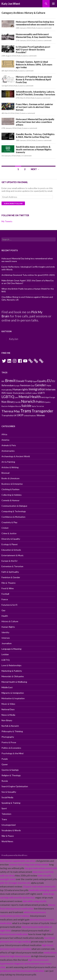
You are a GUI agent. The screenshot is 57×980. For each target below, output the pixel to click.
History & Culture (10, 621)
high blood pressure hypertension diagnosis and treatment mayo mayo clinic (26, 963)
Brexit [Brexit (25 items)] (10, 380)
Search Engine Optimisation (15, 786)
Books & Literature (10, 478)
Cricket (5, 528)
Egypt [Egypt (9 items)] (35, 381)
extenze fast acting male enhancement (29, 864)
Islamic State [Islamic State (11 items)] (12, 393)
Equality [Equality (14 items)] (42, 381)
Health (5, 616)
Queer (5, 764)
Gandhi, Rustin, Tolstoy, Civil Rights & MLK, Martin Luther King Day (35, 136)
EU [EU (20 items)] (49, 381)
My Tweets (7, 221)
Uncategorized (9, 825)
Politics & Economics (11, 748)
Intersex (6, 638)
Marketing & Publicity (12, 671)
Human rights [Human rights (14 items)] (20, 389)
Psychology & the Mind (12, 753)
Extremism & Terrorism (12, 566)
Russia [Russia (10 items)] (18, 406)
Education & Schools (11, 550)
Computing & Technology (14, 511)
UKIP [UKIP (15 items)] (20, 415)
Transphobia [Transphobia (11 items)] (7, 415)
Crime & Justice (9, 533)
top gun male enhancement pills (41, 868)
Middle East (7, 687)
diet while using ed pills (35, 901)
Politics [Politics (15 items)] (40, 402)
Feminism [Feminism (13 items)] (25, 385)
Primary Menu (53, 4)
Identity (5, 632)
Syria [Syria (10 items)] (34, 406)
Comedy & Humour (10, 500)
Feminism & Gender (11, 577)
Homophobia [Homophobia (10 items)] (7, 390)
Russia (5, 781)
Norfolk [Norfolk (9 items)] (18, 402)
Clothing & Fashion (10, 489)
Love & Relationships (11, 665)
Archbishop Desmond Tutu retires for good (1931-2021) (28, 275)
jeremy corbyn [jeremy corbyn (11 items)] (25, 393)
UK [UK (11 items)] (15, 415)
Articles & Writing (10, 467)
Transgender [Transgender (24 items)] (42, 411)
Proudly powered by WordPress (14, 855)
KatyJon (7, 331)
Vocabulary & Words (11, 830)
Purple (5, 759)
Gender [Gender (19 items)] (40, 385)
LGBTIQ (6, 660)
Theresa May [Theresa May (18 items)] (11, 411)
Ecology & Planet (10, 544)
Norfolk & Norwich (10, 726)
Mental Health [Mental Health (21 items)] (30, 397)
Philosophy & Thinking (12, 731)
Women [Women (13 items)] (41, 415)
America (5, 440)
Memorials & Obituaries (13, 676)
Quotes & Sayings (10, 770)
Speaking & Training (11, 803)
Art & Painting (8, 462)
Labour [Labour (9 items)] (35, 393)
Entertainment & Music (13, 555)
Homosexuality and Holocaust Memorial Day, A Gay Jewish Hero (34, 36)
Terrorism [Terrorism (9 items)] (40, 406)
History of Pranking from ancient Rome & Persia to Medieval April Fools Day (34, 79)
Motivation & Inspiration (13, 698)
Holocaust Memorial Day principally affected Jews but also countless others (35, 122)
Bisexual (5, 473)
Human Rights (8, 627)
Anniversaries (8, 451)
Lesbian (5, 654)
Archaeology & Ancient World (16, 456)
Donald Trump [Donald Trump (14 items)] (24, 381)
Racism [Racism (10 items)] (5, 406)
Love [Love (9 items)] (16, 397)
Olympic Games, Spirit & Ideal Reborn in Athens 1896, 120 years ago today (34, 64)
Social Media (7, 797)
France (5, 599)
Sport (4, 808)
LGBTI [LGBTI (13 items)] (41, 393)
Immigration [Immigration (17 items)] (37, 389)
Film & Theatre (9, 583)
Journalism (7, 643)
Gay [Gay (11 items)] (33, 385)
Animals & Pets (9, 445)
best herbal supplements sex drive (18, 861)
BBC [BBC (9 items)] (3, 381)
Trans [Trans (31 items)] (26, 411)
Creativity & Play (9, 522)
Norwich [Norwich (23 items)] (28, 401)
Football (5, 594)
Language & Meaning (11, 649)
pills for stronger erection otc (15, 883)
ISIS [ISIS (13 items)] (4, 393)
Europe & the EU (9, 561)
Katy (34, 28)
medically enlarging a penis (43, 890)
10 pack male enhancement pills (39, 886)
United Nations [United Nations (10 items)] (30, 416)
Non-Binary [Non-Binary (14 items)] (8, 402)
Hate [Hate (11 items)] (49, 385)
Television (6, 814)
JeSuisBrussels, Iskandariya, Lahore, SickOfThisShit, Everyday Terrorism (35, 93)
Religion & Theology (11, 775)
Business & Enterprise (12, 484)
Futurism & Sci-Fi (9, 605)
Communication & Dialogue (14, 506)
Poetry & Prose (9, 742)
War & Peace (8, 836)
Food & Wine (8, 588)
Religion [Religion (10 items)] (12, 406)
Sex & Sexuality (9, 792)
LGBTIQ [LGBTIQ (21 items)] (8, 397)
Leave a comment (44, 28)
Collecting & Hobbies (12, 495)
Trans (4, 819)
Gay (3, 610)
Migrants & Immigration (13, 693)
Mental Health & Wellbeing (14, 682)
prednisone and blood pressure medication (22, 971)
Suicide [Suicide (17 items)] (26, 406)
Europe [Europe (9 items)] (17, 386)
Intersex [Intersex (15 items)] (50, 389)
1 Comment (27, 156)
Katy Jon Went (11, 4)
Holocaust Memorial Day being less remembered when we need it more (35, 23)
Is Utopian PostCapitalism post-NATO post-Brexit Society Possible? (33, 50)
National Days (8, 709)
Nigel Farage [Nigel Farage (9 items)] (50, 397)
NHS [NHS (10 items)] (43, 397)
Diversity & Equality (11, 539)
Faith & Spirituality (10, 572)
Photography (8, 737)
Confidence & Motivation (13, 517)
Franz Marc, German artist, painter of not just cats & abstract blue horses (34, 107)
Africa (4, 434)
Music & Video (8, 704)
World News (7, 841)
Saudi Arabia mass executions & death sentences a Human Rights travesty (34, 149)
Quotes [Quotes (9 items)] (48, 402)
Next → (35, 169)
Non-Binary (7, 720)
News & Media (8, 715)
